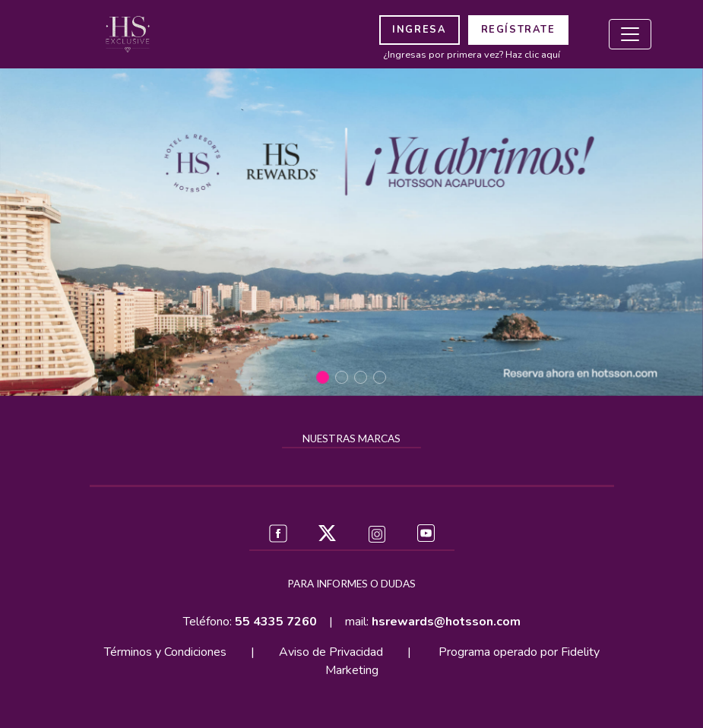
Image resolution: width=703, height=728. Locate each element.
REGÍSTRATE (518, 30)
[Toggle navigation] (630, 34)
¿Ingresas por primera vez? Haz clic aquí (472, 55)
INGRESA (419, 30)
